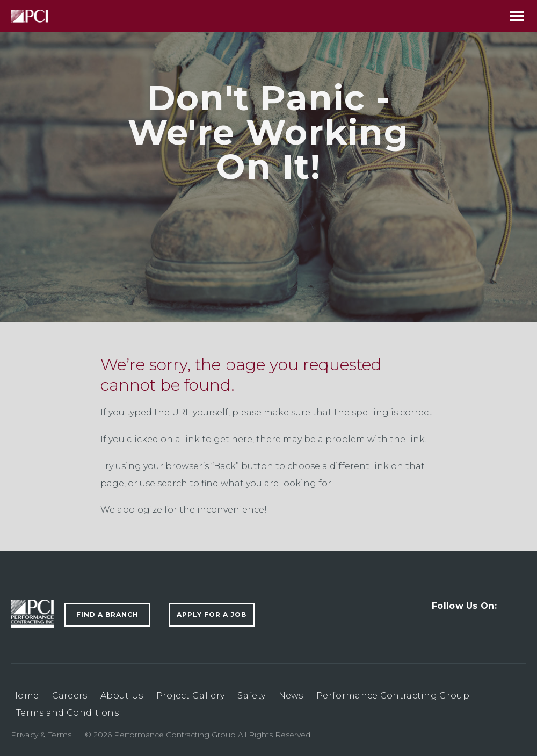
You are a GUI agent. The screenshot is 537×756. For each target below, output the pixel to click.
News (291, 696)
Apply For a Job (212, 614)
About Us (122, 696)
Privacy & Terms (41, 735)
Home (25, 696)
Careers (70, 696)
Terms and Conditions (67, 713)
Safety (251, 696)
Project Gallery (191, 696)
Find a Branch (107, 614)
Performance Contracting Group (393, 696)
